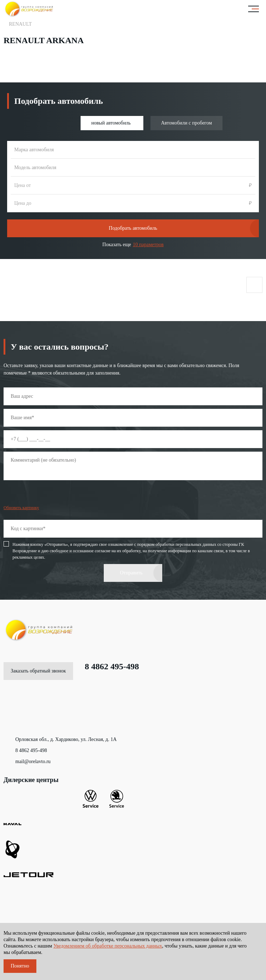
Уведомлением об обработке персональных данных (108, 946)
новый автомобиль (111, 123)
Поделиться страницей (254, 285)
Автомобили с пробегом (187, 123)
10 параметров (148, 245)
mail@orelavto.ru (27, 762)
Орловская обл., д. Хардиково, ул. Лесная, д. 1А (60, 740)
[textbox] (133, 150)
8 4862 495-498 (106, 666)
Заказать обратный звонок (38, 671)
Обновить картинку (21, 508)
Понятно (20, 966)
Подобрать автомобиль (133, 228)
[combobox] (133, 150)
